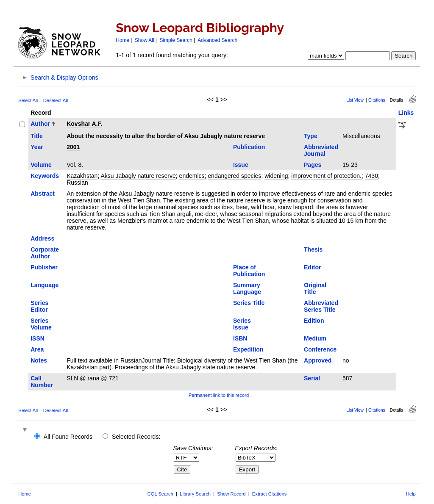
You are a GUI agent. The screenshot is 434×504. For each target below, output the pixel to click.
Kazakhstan (82, 176)
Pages (313, 165)
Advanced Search (217, 40)
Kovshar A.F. (84, 124)
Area (37, 349)
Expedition (248, 349)
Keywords (45, 176)
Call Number (42, 382)
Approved (318, 360)
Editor (312, 267)
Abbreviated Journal (321, 150)
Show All (145, 40)
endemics (192, 176)
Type (311, 136)
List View (355, 100)
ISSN (38, 338)
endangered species (234, 176)
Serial (312, 378)
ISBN (240, 338)
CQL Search (160, 494)
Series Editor (39, 306)
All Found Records (68, 437)
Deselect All (56, 100)
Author (40, 124)
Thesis (313, 249)
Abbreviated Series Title (321, 306)
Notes (39, 360)
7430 (371, 176)
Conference (320, 349)
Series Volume (41, 324)
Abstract (43, 194)
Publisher (44, 267)
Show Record (231, 494)
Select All (28, 100)
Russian (77, 183)
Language (45, 285)
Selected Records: (136, 437)
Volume (41, 165)
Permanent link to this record (219, 395)
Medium (315, 338)
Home (122, 40)
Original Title (315, 288)
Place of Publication (249, 271)
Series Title (249, 303)
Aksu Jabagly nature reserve (138, 176)
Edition (314, 321)
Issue (241, 165)
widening (276, 176)
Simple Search (176, 40)
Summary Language (247, 288)
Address (42, 238)
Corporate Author (45, 253)
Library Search (195, 494)
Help (411, 494)
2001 (73, 147)
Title (37, 136)
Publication (249, 147)
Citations (377, 100)
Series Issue (242, 324)
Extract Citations (269, 494)
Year (37, 147)
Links (406, 113)
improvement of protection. (326, 176)
